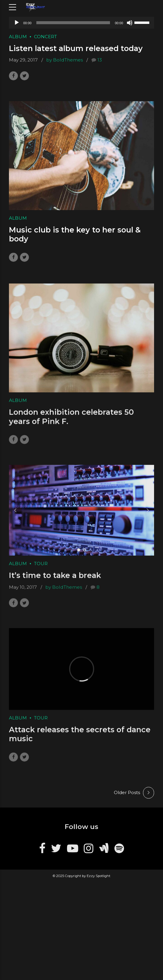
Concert (45, 37)
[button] (15, 515)
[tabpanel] (81, 515)
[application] (81, 23)
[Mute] (130, 23)
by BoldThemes (65, 60)
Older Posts (127, 792)
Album (18, 37)
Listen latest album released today (76, 49)
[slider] (73, 23)
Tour (41, 569)
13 (100, 60)
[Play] (17, 23)
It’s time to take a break (55, 580)
